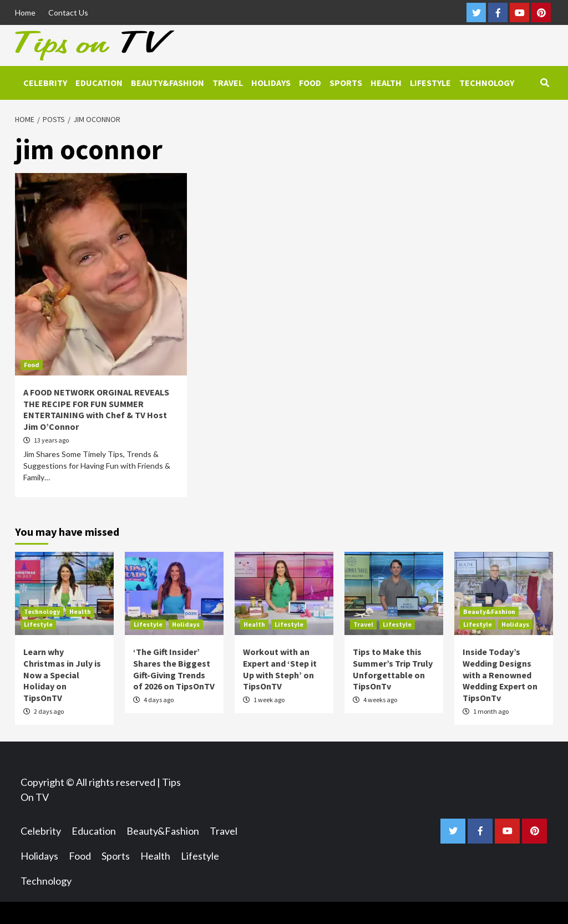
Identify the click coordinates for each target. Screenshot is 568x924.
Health (386, 83)
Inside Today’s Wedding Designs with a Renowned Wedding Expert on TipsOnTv (500, 675)
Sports (346, 83)
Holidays (271, 83)
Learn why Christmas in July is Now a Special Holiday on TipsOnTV (62, 675)
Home (25, 12)
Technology (487, 83)
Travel (228, 83)
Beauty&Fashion (168, 83)
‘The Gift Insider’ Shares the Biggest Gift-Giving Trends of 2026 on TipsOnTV (174, 669)
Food (310, 83)
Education (99, 83)
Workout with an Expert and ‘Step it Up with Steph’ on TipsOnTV (280, 669)
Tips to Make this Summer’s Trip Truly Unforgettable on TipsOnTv (393, 669)
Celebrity (45, 83)
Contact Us (68, 12)
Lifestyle (430, 83)
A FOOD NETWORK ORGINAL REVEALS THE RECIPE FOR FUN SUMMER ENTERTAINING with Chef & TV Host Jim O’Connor (96, 409)
